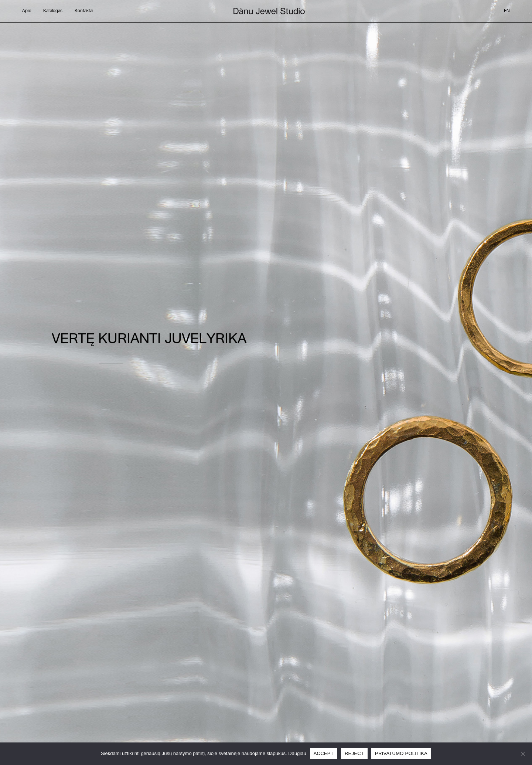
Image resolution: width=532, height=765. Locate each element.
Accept (324, 753)
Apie (27, 11)
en (507, 11)
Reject (354, 753)
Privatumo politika (401, 753)
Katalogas (53, 11)
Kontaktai (84, 11)
